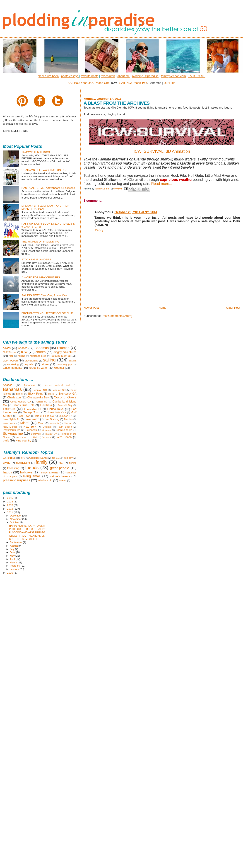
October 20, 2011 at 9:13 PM (136, 212)
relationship (45, 480)
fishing (22, 356)
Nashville (54, 423)
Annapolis (29, 385)
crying (7, 463)
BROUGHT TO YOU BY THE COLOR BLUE (48, 313)
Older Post (233, 308)
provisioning (31, 361)
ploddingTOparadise (145, 76)
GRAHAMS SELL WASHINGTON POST (45, 170)
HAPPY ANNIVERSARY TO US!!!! (27, 526)
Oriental (47, 427)
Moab (41, 423)
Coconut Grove (65, 397)
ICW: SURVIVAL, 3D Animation (162, 151)
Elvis (23, 458)
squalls (29, 364)
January (15, 569)
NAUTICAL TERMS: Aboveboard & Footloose (48, 188)
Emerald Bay (65, 405)
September (17, 542)
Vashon (47, 437)
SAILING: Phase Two (133, 83)
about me (123, 76)
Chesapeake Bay (38, 398)
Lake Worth (32, 419)
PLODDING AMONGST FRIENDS (27, 532)
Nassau (68, 423)
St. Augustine (13, 434)
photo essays (70, 76)
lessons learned (61, 356)
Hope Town (24, 416)
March (14, 563)
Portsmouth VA (12, 430)
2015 (10, 498)
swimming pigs (65, 365)
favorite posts (90, 76)
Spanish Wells (64, 430)
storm (45, 364)
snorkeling (13, 364)
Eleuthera (46, 405)
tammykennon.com (173, 76)
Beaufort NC (40, 390)
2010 (10, 573)
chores (41, 352)
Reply (99, 230)
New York (30, 427)
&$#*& (7, 348)
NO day (56, 458)
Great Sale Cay (57, 412)
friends (32, 468)
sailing (49, 360)
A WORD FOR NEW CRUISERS (41, 277)
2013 (10, 505)
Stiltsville (36, 434)
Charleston (14, 398)
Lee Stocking (52, 419)
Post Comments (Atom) (117, 316)
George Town (31, 412)
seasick (73, 361)
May (13, 556)
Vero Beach (64, 437)
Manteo (68, 419)
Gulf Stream (10, 352)
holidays (26, 472)
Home (162, 308)
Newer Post (91, 308)
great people (60, 468)
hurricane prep (38, 356)
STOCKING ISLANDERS (36, 259)
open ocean (10, 361)
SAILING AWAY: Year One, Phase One (44, 295)
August (14, 546)
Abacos (23, 348)
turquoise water (38, 368)
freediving (13, 468)
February (15, 566)
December (16, 516)
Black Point (35, 394)
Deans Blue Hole (24, 405)
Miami (25, 423)
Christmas (9, 458)
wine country (23, 441)
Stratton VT (51, 434)
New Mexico (10, 427)
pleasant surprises (17, 480)
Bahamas (42, 348)
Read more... (162, 184)
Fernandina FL (33, 409)
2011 (10, 512)
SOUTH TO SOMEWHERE (24, 539)
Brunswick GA (67, 394)
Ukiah (35, 437)
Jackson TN (66, 416)
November (16, 519)
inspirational (49, 472)
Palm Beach (65, 427)
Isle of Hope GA (45, 416)
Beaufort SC (59, 390)
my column (108, 76)
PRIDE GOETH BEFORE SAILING (28, 529)
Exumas (63, 348)
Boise (51, 394)
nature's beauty (60, 476)
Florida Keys (55, 409)
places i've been (48, 76)
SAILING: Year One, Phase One (89, 83)
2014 (10, 501)
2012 (10, 509)
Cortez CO (42, 402)
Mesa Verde (9, 423)
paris (6, 441)
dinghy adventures (65, 352)
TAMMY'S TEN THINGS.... (37, 152)
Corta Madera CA (21, 402)
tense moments (12, 368)
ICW (24, 352)
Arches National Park (57, 385)
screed (63, 480)
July (13, 549)
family (42, 462)
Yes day (68, 458)
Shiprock (47, 430)
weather (59, 368)
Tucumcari (21, 437)
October (15, 522)
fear (11, 356)
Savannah (31, 430)
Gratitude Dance (38, 458)
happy (7, 472)
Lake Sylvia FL (11, 419)
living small (32, 476)
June (13, 552)
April (13, 559)
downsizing (23, 463)
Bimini (19, 394)
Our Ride (169, 83)
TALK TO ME (197, 76)
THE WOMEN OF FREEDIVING (40, 241)
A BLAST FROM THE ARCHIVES (27, 536)
